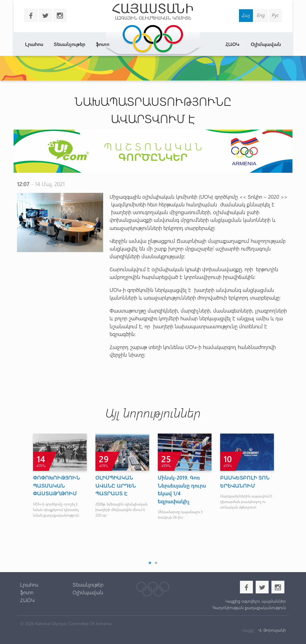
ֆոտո (103, 44)
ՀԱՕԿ (232, 44)
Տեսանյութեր (69, 44)
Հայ (246, 15)
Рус (275, 15)
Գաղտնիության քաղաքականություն (249, 607)
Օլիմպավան (266, 44)
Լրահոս (34, 44)
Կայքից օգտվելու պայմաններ (256, 601)
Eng (261, 15)
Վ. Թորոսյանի (272, 630)
